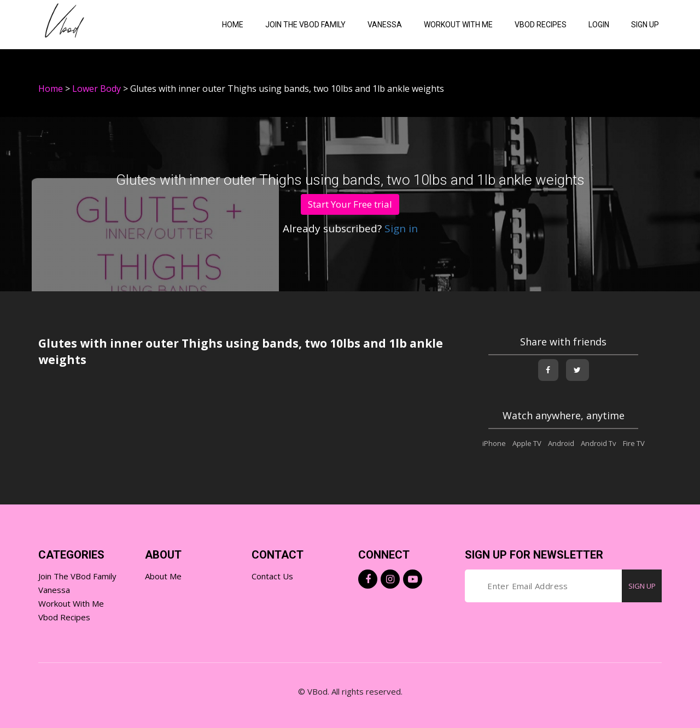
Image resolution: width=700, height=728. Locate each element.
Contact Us (272, 576)
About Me (163, 576)
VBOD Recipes (541, 25)
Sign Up (645, 25)
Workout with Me (71, 603)
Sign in (400, 228)
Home (233, 25)
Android (561, 443)
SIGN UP (642, 586)
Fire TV (634, 443)
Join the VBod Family (305, 25)
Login (599, 25)
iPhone (494, 443)
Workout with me (458, 25)
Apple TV (527, 443)
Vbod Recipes (64, 617)
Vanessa (385, 25)
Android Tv (599, 443)
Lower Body (97, 89)
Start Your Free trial (350, 204)
